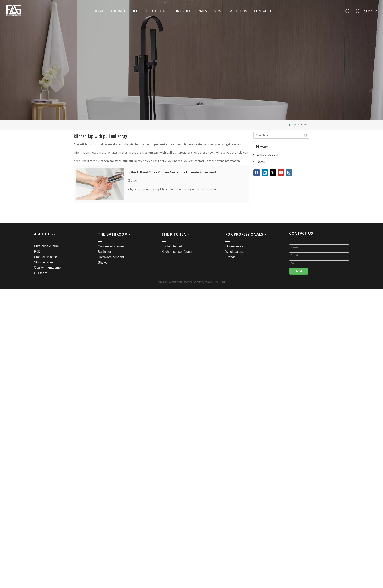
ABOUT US (239, 11)
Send (299, 271)
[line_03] (292, 239)
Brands (230, 257)
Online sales (234, 246)
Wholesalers (234, 252)
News (261, 162)
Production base (45, 257)
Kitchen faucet (172, 246)
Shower (103, 262)
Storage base (43, 262)
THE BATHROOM (124, 11)
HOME (99, 11)
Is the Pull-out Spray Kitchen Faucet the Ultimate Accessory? (172, 172)
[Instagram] (289, 173)
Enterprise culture (46, 246)
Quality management (49, 268)
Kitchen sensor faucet (177, 252)
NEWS (219, 11)
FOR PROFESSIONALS (190, 11)
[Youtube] (281, 173)
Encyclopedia (267, 155)
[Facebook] (257, 173)
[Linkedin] (265, 173)
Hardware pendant (111, 257)
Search (306, 135)
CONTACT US (264, 11)
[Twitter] (273, 173)
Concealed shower (111, 246)
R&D (37, 251)
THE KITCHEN (155, 11)
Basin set (104, 252)
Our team (41, 273)
